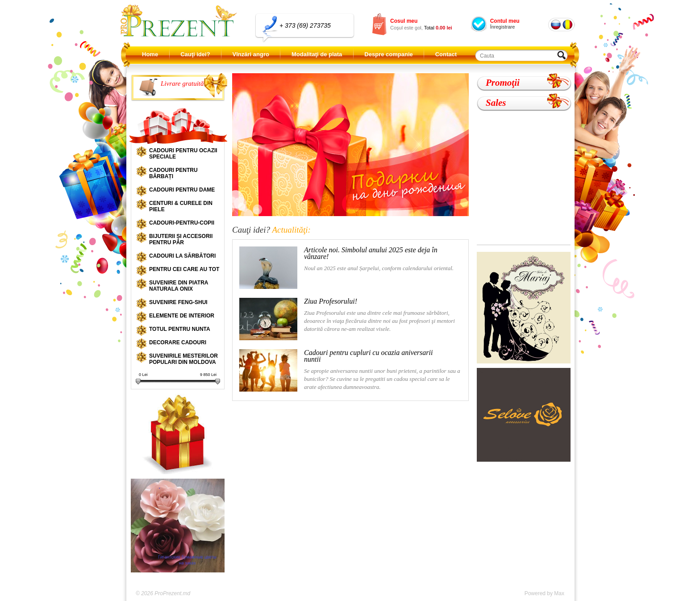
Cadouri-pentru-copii (182, 223)
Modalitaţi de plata (317, 54)
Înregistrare (503, 27)
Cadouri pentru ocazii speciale (183, 154)
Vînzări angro (251, 54)
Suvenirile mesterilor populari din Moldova (183, 359)
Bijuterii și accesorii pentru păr (181, 239)
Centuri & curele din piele (181, 206)
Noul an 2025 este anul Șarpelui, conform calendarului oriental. (346, 268)
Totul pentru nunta (180, 329)
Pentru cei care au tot (184, 269)
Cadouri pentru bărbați (173, 173)
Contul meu (505, 21)
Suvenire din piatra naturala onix (179, 286)
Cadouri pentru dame (182, 190)
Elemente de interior (182, 316)
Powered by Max (544, 593)
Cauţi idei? (195, 54)
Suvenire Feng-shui (178, 302)
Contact (446, 54)
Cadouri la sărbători (182, 256)
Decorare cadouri (178, 342)
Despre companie (388, 54)
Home (150, 54)
